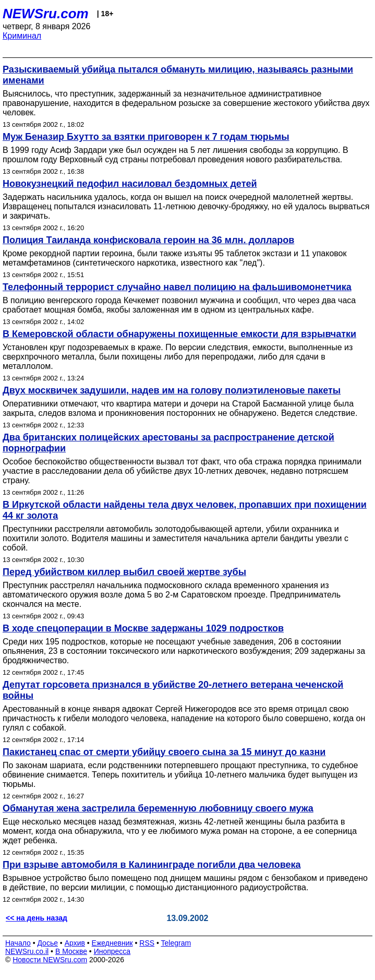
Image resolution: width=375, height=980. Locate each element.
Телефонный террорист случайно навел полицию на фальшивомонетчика (177, 287)
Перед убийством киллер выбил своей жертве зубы (124, 572)
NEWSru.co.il (27, 951)
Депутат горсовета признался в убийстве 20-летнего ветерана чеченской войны (173, 690)
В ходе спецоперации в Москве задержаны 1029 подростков (143, 628)
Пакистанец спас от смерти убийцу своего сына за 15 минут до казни (164, 752)
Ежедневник (112, 943)
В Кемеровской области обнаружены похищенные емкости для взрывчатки (179, 334)
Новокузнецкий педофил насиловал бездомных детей (130, 184)
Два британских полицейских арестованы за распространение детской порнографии (168, 443)
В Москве (71, 951)
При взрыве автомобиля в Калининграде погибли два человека (152, 865)
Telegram (176, 943)
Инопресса (112, 951)
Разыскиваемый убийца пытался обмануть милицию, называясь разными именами (178, 75)
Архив (75, 943)
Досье (47, 943)
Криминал (22, 36)
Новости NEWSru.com (50, 960)
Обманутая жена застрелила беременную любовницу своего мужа (158, 808)
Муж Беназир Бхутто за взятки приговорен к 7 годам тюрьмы (146, 137)
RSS (147, 943)
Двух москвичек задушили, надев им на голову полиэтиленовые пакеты (172, 390)
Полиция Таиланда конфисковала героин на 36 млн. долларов (148, 240)
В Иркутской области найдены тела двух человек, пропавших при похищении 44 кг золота (185, 510)
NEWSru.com (46, 14)
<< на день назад (37, 918)
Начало (18, 943)
